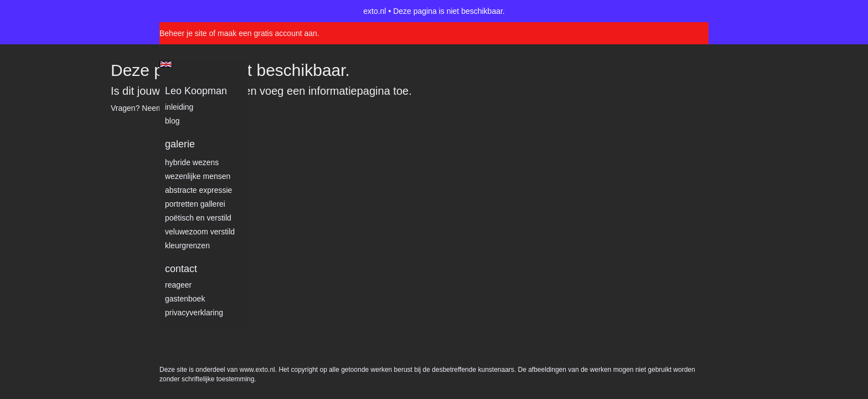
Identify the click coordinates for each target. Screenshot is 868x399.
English (166, 64)
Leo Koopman (196, 91)
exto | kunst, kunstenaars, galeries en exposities (191, 11)
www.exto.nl (257, 132)
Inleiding (179, 107)
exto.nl (374, 11)
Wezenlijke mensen (198, 176)
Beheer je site (183, 33)
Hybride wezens (192, 162)
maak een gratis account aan (267, 33)
